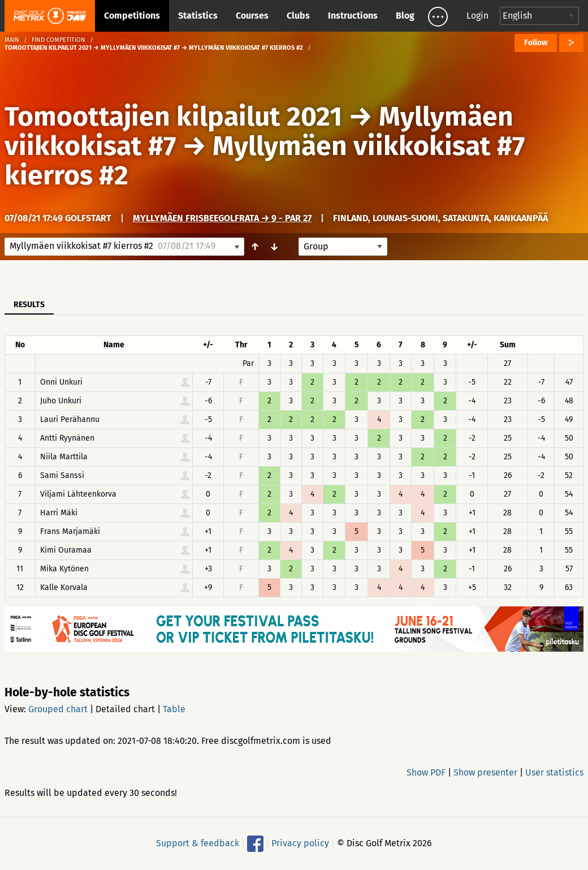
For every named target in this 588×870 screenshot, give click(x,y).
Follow (536, 43)
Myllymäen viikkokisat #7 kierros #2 (265, 161)
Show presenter (485, 772)
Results (29, 305)
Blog (405, 16)
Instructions (353, 16)
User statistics (554, 772)
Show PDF (426, 772)
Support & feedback (198, 843)
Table (174, 709)
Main (12, 40)
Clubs (298, 16)
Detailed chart (125, 709)
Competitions (132, 16)
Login (477, 16)
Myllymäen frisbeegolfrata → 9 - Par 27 (222, 218)
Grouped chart (58, 709)
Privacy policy (300, 843)
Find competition (59, 40)
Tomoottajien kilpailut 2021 (173, 117)
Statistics (198, 16)
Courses (252, 16)
